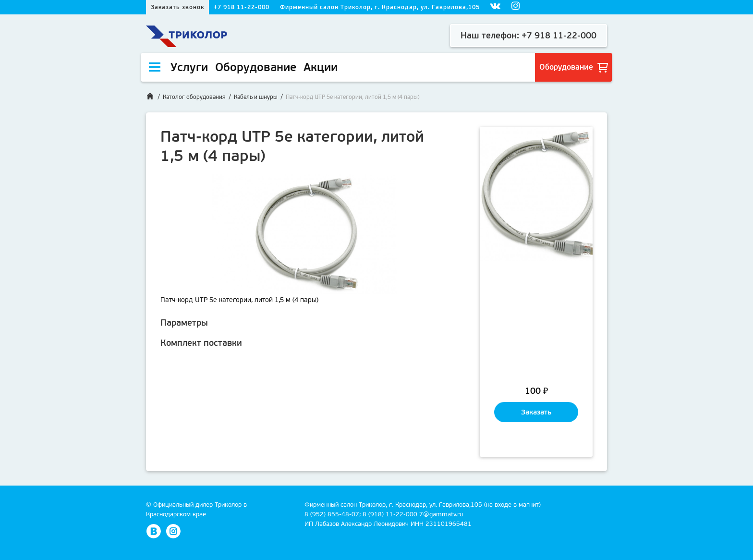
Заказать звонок (177, 7)
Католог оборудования (194, 97)
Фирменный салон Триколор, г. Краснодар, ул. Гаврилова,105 (380, 7)
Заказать (536, 412)
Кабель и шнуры (256, 97)
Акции (321, 67)
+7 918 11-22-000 (242, 7)
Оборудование (256, 67)
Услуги (189, 67)
